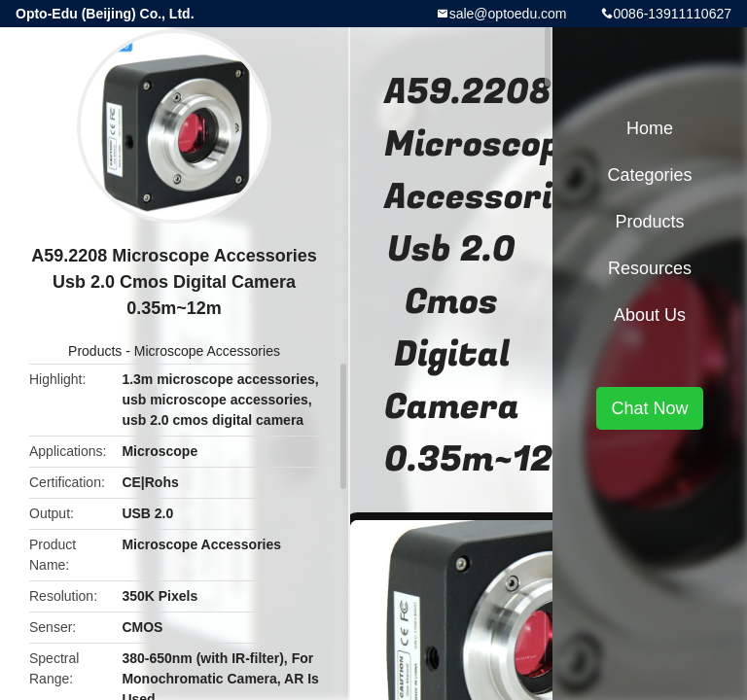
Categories (649, 175)
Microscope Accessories (207, 351)
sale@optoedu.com (508, 14)
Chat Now (649, 408)
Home (650, 128)
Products (95, 351)
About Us (650, 315)
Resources (650, 268)
